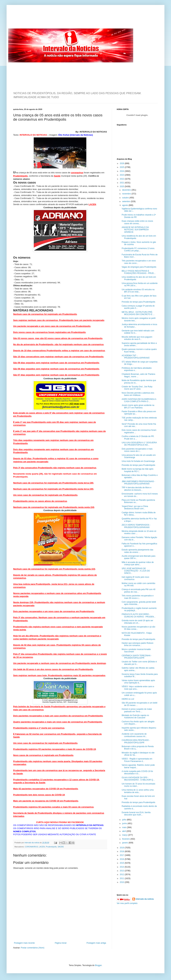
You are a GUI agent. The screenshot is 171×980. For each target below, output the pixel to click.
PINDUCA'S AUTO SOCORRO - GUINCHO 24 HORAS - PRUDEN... (139, 615)
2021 (122, 183)
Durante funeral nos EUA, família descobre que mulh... (136, 814)
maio (125, 827)
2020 (122, 186)
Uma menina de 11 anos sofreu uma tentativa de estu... (138, 791)
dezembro (127, 190)
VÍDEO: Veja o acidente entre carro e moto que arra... (138, 688)
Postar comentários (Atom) (33, 948)
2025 (122, 167)
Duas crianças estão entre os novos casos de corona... (137, 222)
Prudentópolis (51, 847)
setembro (127, 201)
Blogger (98, 965)
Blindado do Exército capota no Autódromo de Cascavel (135, 716)
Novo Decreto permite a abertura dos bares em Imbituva (138, 394)
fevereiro (126, 839)
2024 (122, 171)
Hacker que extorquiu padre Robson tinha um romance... (138, 644)
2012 (122, 874)
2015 (122, 863)
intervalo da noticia (32, 843)
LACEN (42, 847)
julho (125, 820)
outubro (126, 198)
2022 (122, 179)
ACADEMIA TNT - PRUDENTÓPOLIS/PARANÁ (136, 357)
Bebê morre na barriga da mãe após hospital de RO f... (138, 470)
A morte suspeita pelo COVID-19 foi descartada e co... (137, 772)
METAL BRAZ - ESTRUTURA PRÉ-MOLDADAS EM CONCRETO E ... (138, 313)
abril (124, 831)
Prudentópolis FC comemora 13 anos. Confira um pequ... (138, 250)
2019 (122, 848)
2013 (122, 871)
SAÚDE (61, 847)
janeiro (125, 843)
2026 (122, 163)
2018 (122, 851)
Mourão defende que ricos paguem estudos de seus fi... (137, 338)
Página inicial (61, 943)
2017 (122, 855)
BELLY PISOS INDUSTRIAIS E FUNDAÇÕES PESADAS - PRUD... (139, 272)
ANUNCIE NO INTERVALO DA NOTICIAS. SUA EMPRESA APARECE (135, 230)
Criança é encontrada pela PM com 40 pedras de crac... (139, 591)
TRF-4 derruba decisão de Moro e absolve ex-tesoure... (137, 489)
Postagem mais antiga (96, 943)
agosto (125, 205)
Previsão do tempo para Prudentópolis (138, 302)
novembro (127, 194)
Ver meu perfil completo (127, 903)
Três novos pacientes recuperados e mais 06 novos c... (138, 597)
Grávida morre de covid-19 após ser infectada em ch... (137, 622)
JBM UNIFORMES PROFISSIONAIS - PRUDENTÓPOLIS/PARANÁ (138, 483)
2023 (122, 175)
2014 (122, 867)
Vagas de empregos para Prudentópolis (139, 267)
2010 (122, 882)
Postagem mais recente (24, 943)
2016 (122, 859)
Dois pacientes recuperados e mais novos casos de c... (137, 450)
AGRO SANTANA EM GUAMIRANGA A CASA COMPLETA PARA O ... (139, 400)
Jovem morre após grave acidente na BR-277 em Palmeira (138, 406)
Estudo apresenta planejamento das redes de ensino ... (137, 551)
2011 (122, 878)
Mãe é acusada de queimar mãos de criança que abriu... (138, 563)
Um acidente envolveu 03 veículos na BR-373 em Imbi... (138, 291)
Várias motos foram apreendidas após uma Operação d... (138, 682)
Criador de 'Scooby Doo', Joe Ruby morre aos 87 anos (137, 388)
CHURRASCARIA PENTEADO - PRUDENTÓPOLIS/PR (136, 741)
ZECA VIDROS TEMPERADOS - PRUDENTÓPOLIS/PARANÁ (136, 526)
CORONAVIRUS (31, 847)
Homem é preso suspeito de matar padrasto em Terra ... (137, 710)
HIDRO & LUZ (128, 699)
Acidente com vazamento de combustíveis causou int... (134, 735)
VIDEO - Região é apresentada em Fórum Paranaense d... (137, 760)
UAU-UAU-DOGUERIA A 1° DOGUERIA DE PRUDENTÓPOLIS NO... (139, 444)
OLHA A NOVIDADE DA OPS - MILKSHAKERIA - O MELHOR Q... (138, 779)
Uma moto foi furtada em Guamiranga (138, 461)
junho (125, 823)
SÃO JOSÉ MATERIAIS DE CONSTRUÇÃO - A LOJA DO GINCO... (136, 571)
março (125, 835)
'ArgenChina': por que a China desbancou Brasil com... (135, 507)
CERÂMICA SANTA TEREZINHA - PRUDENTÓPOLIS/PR (137, 657)
